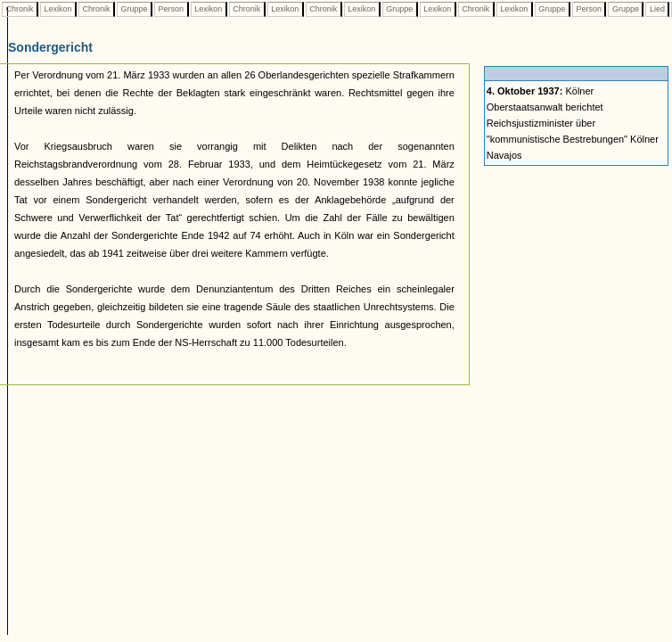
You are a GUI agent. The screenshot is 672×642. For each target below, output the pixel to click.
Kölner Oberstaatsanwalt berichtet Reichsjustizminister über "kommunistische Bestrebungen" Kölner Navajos (573, 123)
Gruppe (134, 9)
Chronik (20, 9)
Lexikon (58, 9)
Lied (657, 9)
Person (171, 9)
